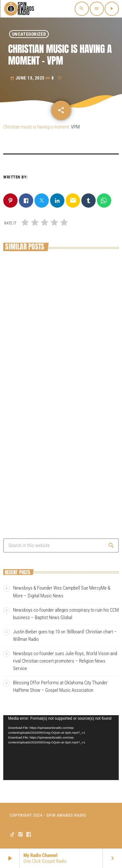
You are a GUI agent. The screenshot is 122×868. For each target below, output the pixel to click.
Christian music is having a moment (36, 127)
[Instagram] (21, 834)
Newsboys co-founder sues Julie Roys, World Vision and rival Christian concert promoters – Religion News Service (65, 661)
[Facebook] (29, 834)
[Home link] (20, 9)
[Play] (112, 9)
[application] (61, 748)
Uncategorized (29, 34)
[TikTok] (13, 834)
